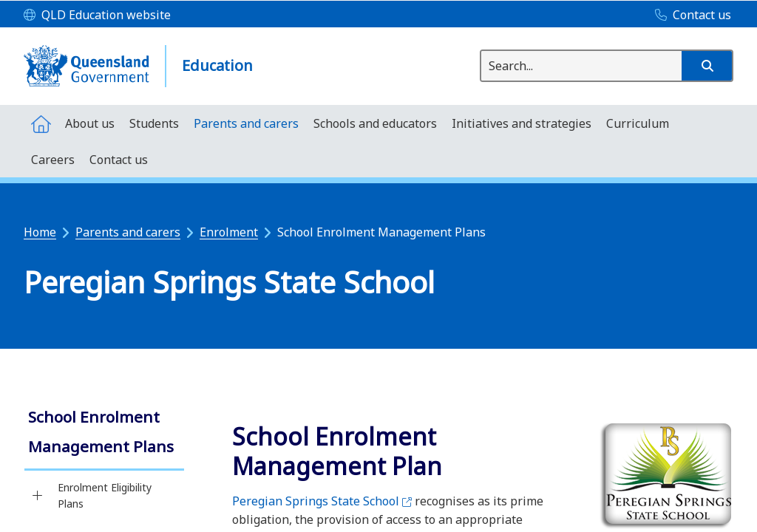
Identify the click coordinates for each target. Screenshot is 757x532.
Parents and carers (128, 232)
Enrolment (229, 232)
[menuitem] (41, 123)
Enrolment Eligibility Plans (105, 495)
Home (40, 232)
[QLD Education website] (97, 16)
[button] (707, 66)
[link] (104, 433)
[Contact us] (689, 16)
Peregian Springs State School (322, 501)
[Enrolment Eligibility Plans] (37, 496)
